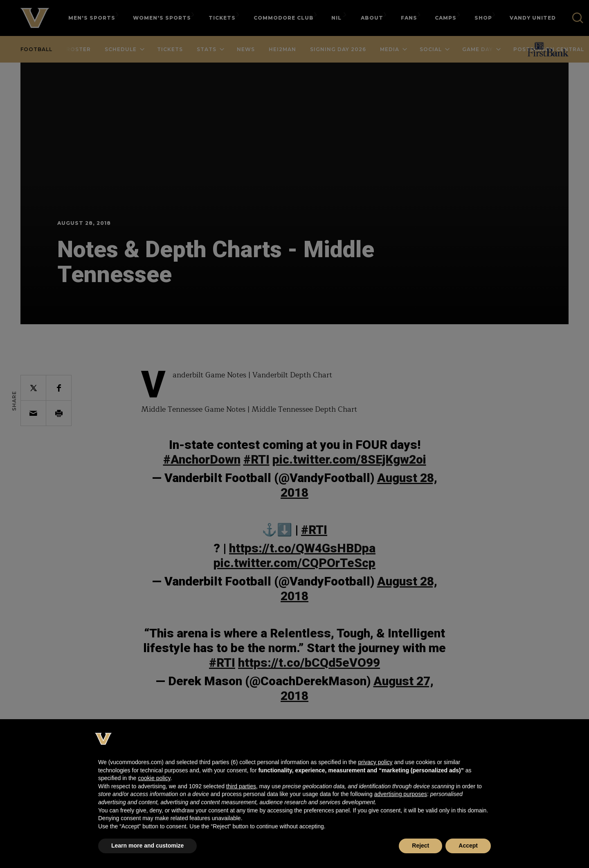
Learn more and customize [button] (147, 846)
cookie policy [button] (154, 778)
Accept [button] (468, 846)
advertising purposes (401, 794)
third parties (241, 786)
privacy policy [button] (375, 762)
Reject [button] (420, 846)
